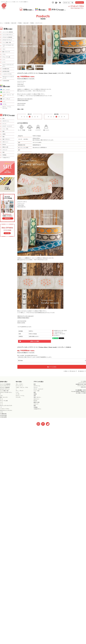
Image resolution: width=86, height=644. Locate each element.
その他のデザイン (6, 158)
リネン (4, 49)
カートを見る (83, 381)
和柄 (3, 152)
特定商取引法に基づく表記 (81, 384)
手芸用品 (20, 23)
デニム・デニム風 (6, 57)
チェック (4, 124)
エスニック (5, 150)
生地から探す (14, 23)
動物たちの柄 (5, 147)
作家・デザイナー (6, 139)
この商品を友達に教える (58, 332)
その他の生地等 (6, 81)
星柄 (3, 131)
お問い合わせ (83, 387)
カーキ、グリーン (6, 92)
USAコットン (5, 142)
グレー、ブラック (6, 99)
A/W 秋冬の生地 (6, 71)
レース (4, 62)
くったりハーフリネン (7, 74)
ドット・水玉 (5, 129)
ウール (4, 54)
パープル (4, 104)
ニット (4, 60)
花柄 (3, 137)
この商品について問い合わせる (59, 334)
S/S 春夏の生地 (6, 69)
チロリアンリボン (39, 23)
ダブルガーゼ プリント (7, 40)
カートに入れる (52, 367)
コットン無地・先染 (7, 42)
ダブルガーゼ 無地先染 (7, 37)
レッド (4, 102)
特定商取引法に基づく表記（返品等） (61, 331)
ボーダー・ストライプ (7, 126)
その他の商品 (7, 23)
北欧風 (4, 134)
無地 (3, 118)
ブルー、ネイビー (6, 90)
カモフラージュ (6, 121)
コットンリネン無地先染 (8, 32)
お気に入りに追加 (35, 341)
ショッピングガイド (82, 383)
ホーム (1, 23)
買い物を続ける (57, 335)
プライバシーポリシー (82, 386)
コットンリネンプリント (8, 35)
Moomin (4, 145)
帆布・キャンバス (6, 52)
